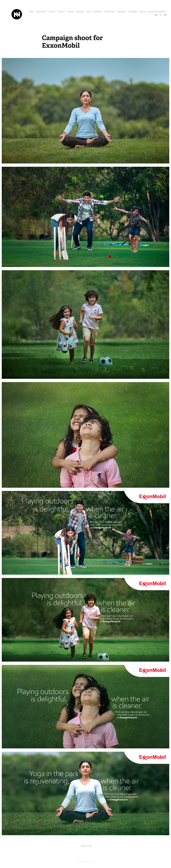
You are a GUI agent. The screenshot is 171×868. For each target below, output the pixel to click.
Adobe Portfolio (89, 861)
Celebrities (133, 12)
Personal (80, 12)
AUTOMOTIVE (110, 12)
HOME (31, 12)
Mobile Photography (157, 12)
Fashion (52, 12)
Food (89, 12)
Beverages (98, 12)
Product (61, 12)
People (71, 12)
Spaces (143, 12)
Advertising (41, 12)
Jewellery (121, 12)
